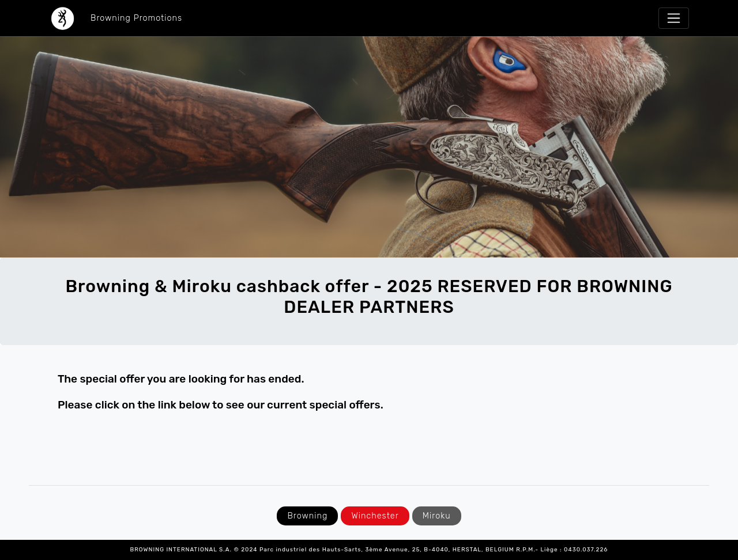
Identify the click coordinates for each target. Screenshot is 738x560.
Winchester (375, 516)
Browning (307, 516)
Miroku (437, 516)
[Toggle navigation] (674, 18)
